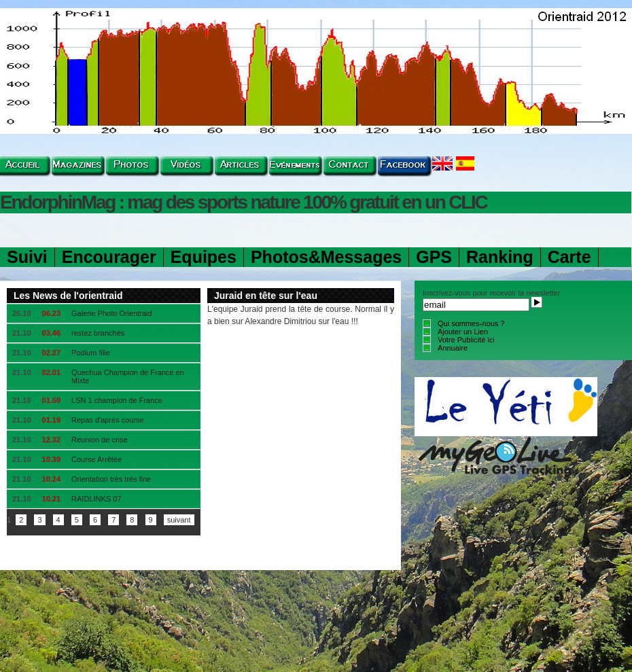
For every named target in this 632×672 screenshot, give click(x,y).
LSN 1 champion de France (117, 400)
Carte (569, 257)
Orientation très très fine (111, 479)
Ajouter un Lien (463, 332)
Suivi (27, 257)
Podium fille (91, 353)
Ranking (500, 257)
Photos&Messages (326, 257)
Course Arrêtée (96, 459)
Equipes (204, 257)
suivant (179, 520)
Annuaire (453, 348)
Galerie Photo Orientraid (112, 313)
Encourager (109, 257)
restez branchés (98, 333)
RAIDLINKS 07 (96, 499)
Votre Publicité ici (466, 340)
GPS (434, 257)
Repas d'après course (108, 420)
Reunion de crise (100, 440)
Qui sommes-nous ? (471, 323)
